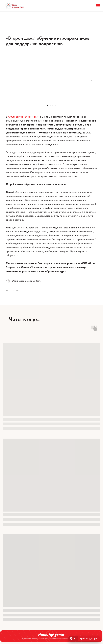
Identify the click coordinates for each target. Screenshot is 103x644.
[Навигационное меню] (98, 6)
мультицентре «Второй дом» (24, 117)
